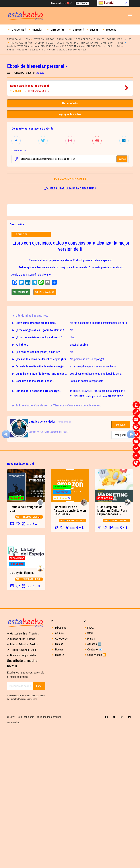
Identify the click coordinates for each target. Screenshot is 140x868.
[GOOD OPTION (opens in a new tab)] (114, 626)
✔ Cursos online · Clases (21, 779)
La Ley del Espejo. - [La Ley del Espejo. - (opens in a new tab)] (23, 713)
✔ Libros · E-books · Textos (22, 785)
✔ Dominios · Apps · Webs (22, 795)
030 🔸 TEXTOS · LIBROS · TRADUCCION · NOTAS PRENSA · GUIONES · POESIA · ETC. (74, 39)
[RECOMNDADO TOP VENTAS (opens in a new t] (26, 692)
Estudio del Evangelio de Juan (26, 649)
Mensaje (121, 565)
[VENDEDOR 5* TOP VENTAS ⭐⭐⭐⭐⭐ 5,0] (70, 626)
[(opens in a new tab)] (6, 434)
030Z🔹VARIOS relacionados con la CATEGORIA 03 (84, 661)
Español (106, 3)
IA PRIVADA (82, 3)
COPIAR (122, 158)
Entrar (39, 826)
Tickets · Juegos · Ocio (23, 790)
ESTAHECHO (14, 39)
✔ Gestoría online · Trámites (23, 774)
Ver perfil (121, 575)
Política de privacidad (28, 839)
